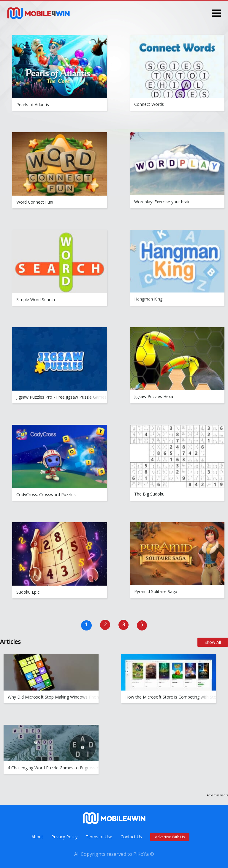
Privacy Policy (64, 837)
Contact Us (131, 837)
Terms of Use (99, 837)
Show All (213, 642)
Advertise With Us (170, 837)
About (37, 837)
